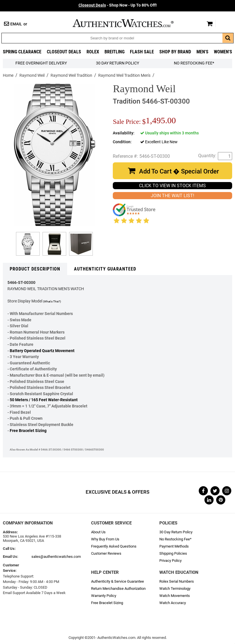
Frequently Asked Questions (114, 546)
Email (16, 24)
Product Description (35, 269)
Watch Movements (175, 596)
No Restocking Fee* (194, 63)
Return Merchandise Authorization (118, 589)
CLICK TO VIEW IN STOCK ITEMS (172, 186)
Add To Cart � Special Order (179, 171)
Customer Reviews (106, 553)
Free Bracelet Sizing (28, 431)
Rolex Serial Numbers (177, 581)
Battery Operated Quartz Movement (42, 351)
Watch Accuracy (173, 603)
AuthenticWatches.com (129, 23)
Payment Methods (174, 546)
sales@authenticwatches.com (56, 557)
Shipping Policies (173, 553)
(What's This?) (52, 301)
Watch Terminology (175, 589)
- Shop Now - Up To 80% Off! (118, 5)
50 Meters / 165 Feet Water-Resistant (44, 400)
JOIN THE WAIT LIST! (172, 196)
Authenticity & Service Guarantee (117, 581)
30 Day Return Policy (176, 532)
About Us (98, 532)
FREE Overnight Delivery (41, 63)
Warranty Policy (104, 596)
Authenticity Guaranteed (105, 269)
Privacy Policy (170, 561)
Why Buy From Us (105, 539)
